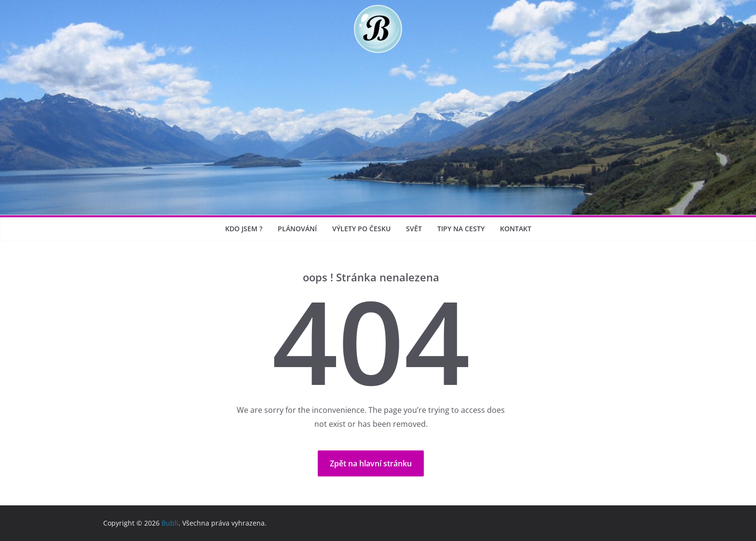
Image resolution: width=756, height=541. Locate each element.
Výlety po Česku (361, 229)
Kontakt (516, 229)
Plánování (297, 229)
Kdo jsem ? (244, 229)
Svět (414, 229)
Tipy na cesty (461, 229)
